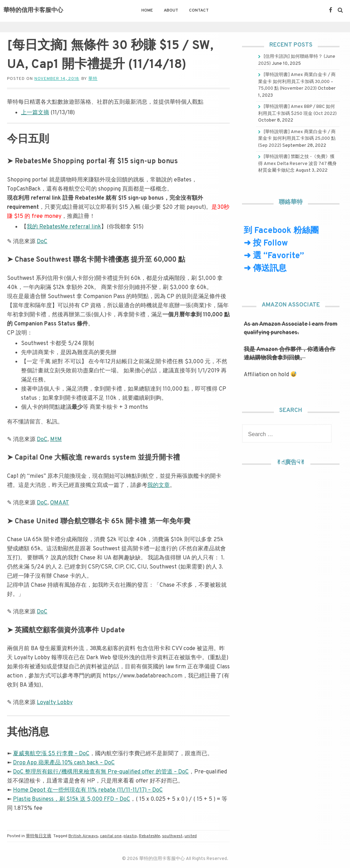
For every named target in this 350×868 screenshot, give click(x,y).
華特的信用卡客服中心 (33, 11)
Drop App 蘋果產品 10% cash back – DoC (64, 763)
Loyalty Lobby (55, 703)
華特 (93, 79)
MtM (56, 440)
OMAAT (60, 503)
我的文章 (159, 485)
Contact (199, 11)
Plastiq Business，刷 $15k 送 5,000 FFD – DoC (72, 799)
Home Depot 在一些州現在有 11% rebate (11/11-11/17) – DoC (88, 790)
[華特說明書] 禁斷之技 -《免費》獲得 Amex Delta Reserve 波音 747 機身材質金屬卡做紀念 (297, 164)
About (171, 11)
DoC (42, 242)
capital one (111, 836)
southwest (172, 836)
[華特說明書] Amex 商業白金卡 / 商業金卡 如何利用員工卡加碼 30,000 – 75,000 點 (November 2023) (297, 82)
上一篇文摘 (35, 113)
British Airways (83, 836)
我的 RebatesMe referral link (64, 227)
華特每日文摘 (39, 836)
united (191, 836)
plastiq (130, 836)
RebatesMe (149, 836)
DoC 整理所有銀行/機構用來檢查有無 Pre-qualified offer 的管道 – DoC (101, 772)
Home (147, 11)
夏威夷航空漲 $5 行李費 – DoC (51, 754)
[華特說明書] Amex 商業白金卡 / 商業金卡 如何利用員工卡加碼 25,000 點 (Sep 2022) (297, 139)
